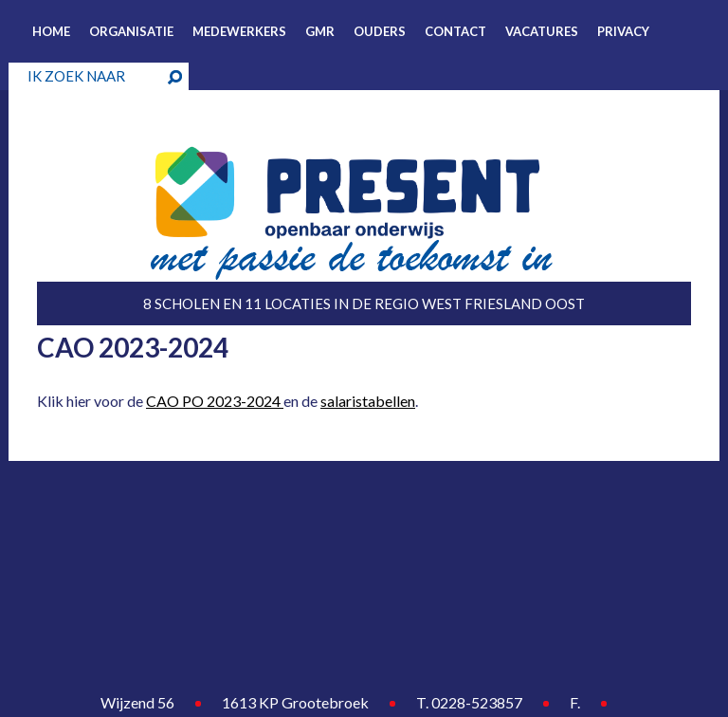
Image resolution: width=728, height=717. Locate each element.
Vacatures (542, 31)
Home (51, 31)
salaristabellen (368, 401)
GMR (320, 31)
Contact (455, 31)
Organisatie (131, 31)
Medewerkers (239, 31)
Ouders (380, 31)
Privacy (623, 31)
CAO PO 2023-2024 (215, 401)
